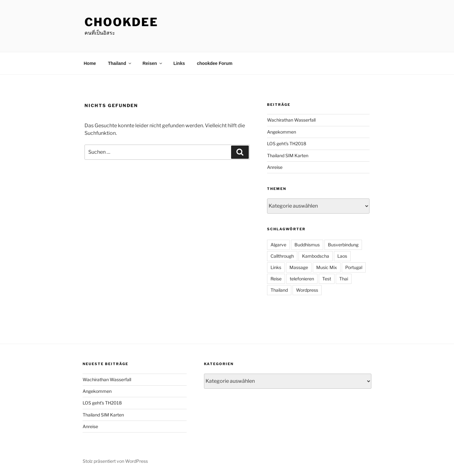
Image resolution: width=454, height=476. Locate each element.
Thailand (120, 63)
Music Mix (327, 267)
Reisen (153, 63)
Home (90, 63)
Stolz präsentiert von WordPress (115, 461)
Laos (342, 256)
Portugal (354, 267)
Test (327, 279)
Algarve (278, 245)
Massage (299, 267)
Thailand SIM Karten (288, 155)
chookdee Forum (215, 63)
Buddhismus (307, 245)
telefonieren (302, 279)
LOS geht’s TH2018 (287, 143)
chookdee (121, 22)
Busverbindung (343, 245)
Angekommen (282, 132)
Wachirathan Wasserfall (291, 120)
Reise (276, 279)
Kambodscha (316, 256)
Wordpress (307, 290)
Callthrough (282, 256)
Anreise (275, 167)
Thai (344, 279)
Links (179, 63)
